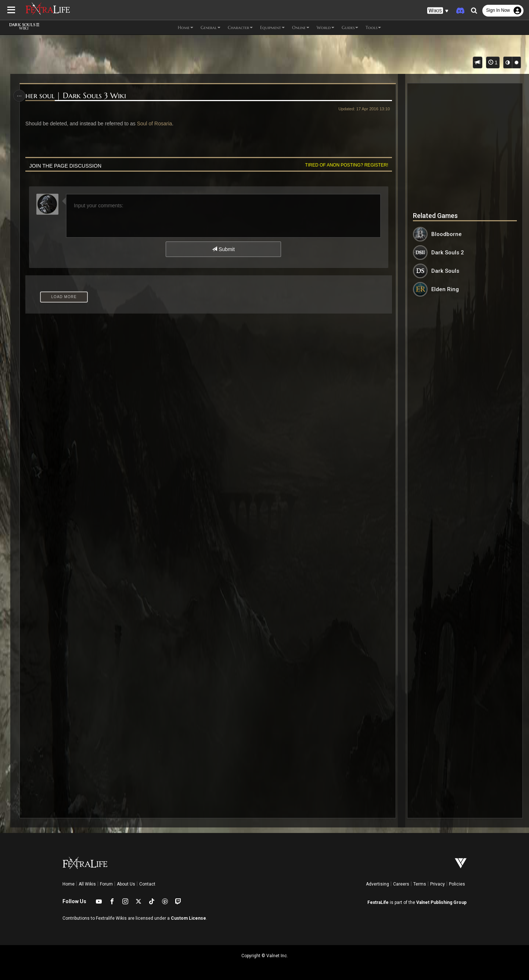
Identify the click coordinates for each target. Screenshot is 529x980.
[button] (438, 11)
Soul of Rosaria (156, 124)
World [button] (325, 27)
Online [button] (301, 27)
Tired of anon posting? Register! (345, 165)
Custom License (188, 918)
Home (69, 884)
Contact (147, 884)
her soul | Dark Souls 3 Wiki (77, 96)
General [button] (210, 27)
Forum (106, 884)
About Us (126, 884)
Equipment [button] (272, 27)
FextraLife (378, 902)
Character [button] (240, 27)
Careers (401, 884)
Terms (420, 884)
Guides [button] (350, 27)
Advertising (377, 884)
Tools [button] (373, 27)
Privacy (438, 884)
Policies (457, 884)
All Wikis (87, 884)
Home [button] (186, 27)
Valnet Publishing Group (441, 902)
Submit (223, 249)
